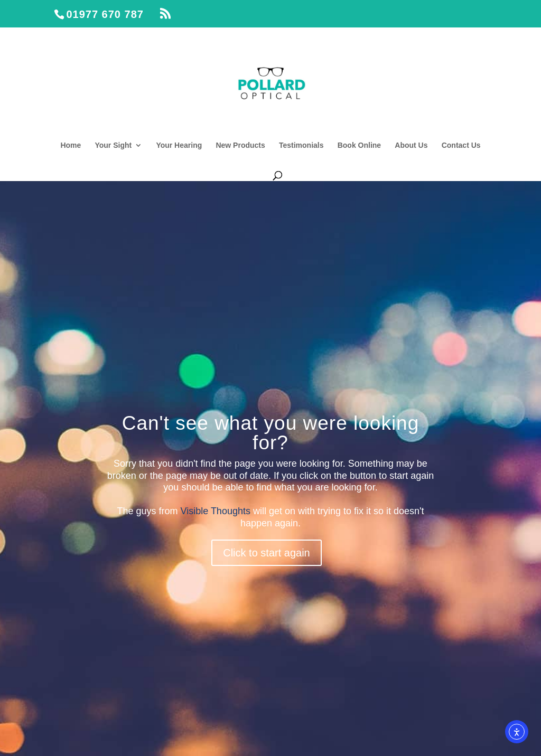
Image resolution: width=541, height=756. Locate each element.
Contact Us (461, 145)
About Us (411, 145)
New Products (240, 145)
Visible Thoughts (216, 511)
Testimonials (301, 145)
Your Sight (113, 145)
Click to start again (267, 553)
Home (71, 145)
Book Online (359, 145)
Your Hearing (179, 145)
